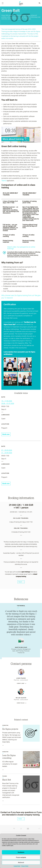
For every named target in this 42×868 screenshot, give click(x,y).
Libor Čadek (21, 678)
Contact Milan (21, 703)
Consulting (5, 725)
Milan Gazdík (21, 698)
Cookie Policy (17, 866)
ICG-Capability (21, 3)
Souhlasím (21, 852)
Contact (21, 819)
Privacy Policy (25, 866)
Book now (6, 434)
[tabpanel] (21, 630)
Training (5, 776)
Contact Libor (21, 683)
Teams (4, 181)
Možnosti (21, 863)
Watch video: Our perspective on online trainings (21, 248)
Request (21, 582)
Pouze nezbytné (21, 857)
